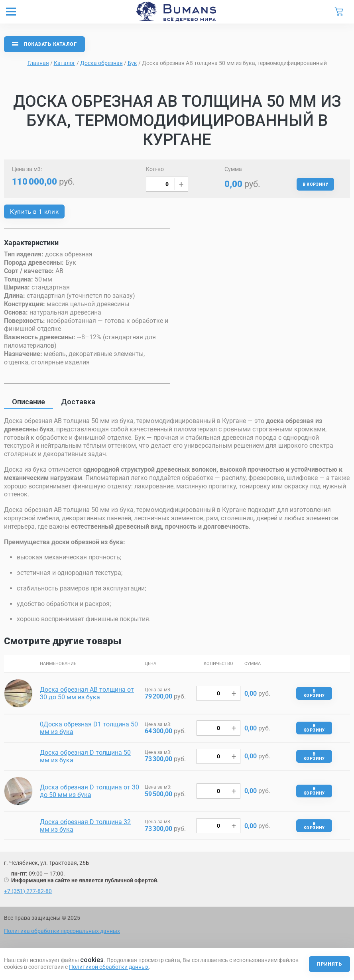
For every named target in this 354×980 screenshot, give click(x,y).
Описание (29, 402)
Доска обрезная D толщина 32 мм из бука (85, 826)
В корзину (315, 184)
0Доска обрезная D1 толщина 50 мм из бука (89, 728)
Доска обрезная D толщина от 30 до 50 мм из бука (89, 791)
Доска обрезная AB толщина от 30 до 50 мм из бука (87, 693)
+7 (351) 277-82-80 (28, 891)
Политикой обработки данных (109, 967)
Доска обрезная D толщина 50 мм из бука (85, 756)
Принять (329, 964)
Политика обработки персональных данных (62, 931)
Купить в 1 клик (34, 212)
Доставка (78, 402)
